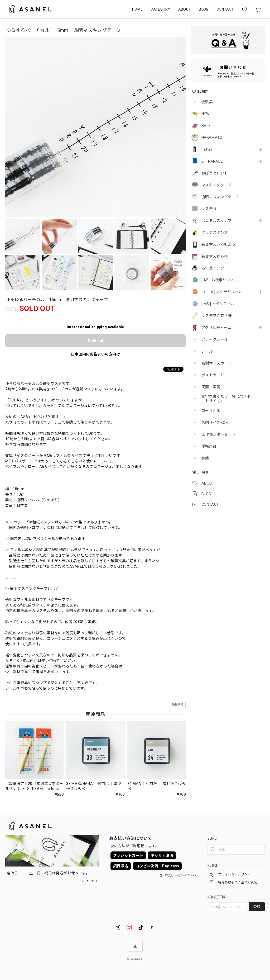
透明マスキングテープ (220, 197)
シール (207, 351)
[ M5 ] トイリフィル (218, 304)
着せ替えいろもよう (218, 244)
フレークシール (215, 339)
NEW (205, 114)
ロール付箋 (211, 411)
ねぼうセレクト (215, 173)
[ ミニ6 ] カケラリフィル (222, 292)
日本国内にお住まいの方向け (95, 354)
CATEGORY (160, 9)
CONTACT (225, 9)
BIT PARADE (212, 161)
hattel (207, 149)
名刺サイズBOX (215, 423)
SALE (206, 126)
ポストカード (213, 375)
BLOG (204, 9)
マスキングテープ (216, 185)
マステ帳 (209, 209)
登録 (257, 907)
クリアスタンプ (215, 233)
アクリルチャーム (216, 328)
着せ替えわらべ (215, 256)
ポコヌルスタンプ (217, 221)
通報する (178, 705)
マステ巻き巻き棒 (217, 316)
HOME (137, 9)
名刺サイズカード (217, 363)
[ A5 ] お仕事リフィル (220, 280)
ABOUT (185, 9)
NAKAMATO (212, 138)
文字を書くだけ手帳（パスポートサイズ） (226, 399)
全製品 (207, 102)
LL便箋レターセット (218, 434)
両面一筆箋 (211, 387)
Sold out (96, 341)
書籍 (205, 458)
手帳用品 (209, 446)
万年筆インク (213, 268)
